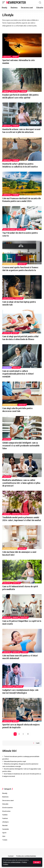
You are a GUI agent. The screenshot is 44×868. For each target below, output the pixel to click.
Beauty (5, 793)
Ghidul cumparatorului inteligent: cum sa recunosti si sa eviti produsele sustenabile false (21, 446)
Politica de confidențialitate (12, 862)
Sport (15, 57)
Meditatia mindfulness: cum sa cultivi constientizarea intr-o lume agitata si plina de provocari (21, 483)
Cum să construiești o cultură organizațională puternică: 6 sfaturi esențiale (18, 374)
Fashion (7, 514)
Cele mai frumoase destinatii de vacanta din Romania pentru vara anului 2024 (22, 200)
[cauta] (40, 3)
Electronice (8, 298)
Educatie (7, 583)
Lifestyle (7, 57)
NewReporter (16, 2)
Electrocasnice (10, 229)
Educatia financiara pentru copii (15, 761)
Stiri (4, 836)
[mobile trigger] (4, 2)
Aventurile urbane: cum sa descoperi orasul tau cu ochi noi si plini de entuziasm (21, 131)
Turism (23, 91)
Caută (38, 743)
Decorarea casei (10, 264)
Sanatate (6, 829)
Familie (6, 91)
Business (7, 368)
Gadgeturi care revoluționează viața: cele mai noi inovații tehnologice (20, 691)
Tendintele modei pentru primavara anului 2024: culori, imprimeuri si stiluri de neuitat (22, 519)
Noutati (25, 514)
